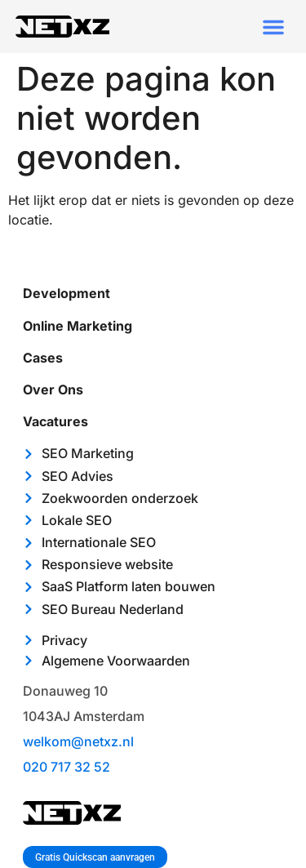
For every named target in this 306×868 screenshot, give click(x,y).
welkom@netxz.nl (78, 741)
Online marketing (78, 326)
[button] (273, 27)
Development (67, 293)
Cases (43, 358)
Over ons (53, 389)
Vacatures (55, 421)
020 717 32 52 (67, 767)
